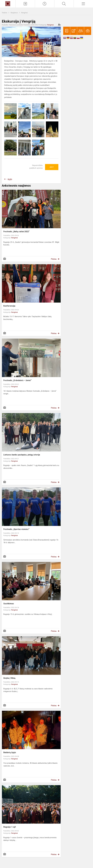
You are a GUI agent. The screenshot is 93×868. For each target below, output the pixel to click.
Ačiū (52, 167)
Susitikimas (9, 604)
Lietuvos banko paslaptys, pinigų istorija (22, 455)
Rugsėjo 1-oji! (10, 827)
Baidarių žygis (10, 752)
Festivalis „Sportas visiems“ (16, 529)
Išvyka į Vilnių (9, 678)
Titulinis (5, 13)
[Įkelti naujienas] (25, 4)
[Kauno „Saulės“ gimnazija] (8, 3)
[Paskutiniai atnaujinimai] (45, 4)
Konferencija (9, 306)
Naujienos (14, 13)
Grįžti (10, 179)
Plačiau (54, 259)
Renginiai (24, 13)
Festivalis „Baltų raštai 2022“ (16, 232)
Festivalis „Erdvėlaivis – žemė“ (17, 380)
